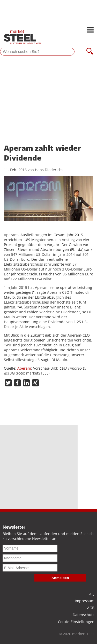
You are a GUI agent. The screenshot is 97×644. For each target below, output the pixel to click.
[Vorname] (30, 548)
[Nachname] (30, 558)
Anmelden (60, 578)
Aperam (24, 368)
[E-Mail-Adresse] (30, 568)
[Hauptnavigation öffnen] (90, 30)
